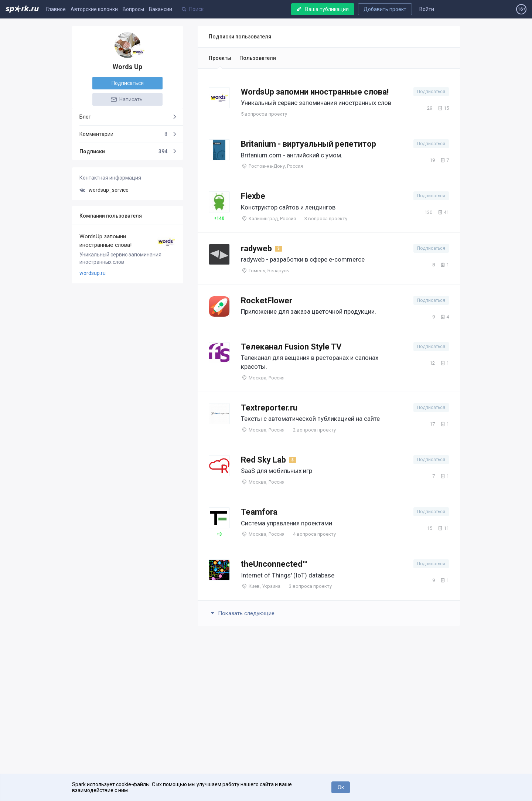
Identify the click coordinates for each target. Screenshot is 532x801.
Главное (56, 9)
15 (443, 108)
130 (425, 212)
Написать (126, 99)
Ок (341, 787)
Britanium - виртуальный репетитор (308, 144)
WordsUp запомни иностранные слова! (105, 241)
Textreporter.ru (269, 408)
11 (443, 528)
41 (443, 212)
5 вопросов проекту (264, 114)
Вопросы (133, 9)
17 (429, 424)
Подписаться (128, 83)
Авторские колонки (94, 9)
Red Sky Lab (263, 460)
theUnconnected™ (274, 564)
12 (429, 363)
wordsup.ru (93, 273)
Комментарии (123, 134)
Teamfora (259, 512)
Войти (427, 9)
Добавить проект (385, 9)
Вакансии (161, 9)
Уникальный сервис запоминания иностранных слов (120, 258)
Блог (85, 117)
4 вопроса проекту (314, 534)
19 (429, 160)
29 (426, 108)
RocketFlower (267, 301)
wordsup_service (104, 190)
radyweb (256, 248)
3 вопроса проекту (326, 219)
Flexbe (253, 196)
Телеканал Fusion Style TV (291, 347)
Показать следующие (242, 613)
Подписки (123, 151)
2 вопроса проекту (314, 430)
